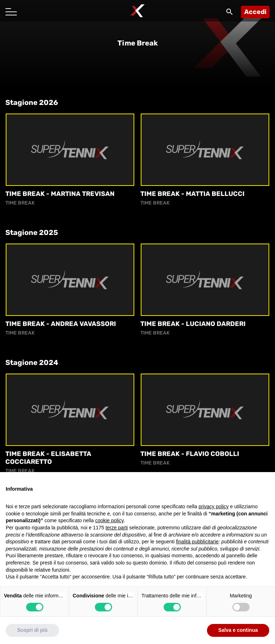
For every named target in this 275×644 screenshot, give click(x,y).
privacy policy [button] (214, 510)
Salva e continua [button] (238, 634)
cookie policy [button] (109, 524)
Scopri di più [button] (32, 634)
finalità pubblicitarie (197, 545)
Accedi (255, 12)
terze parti (117, 531)
